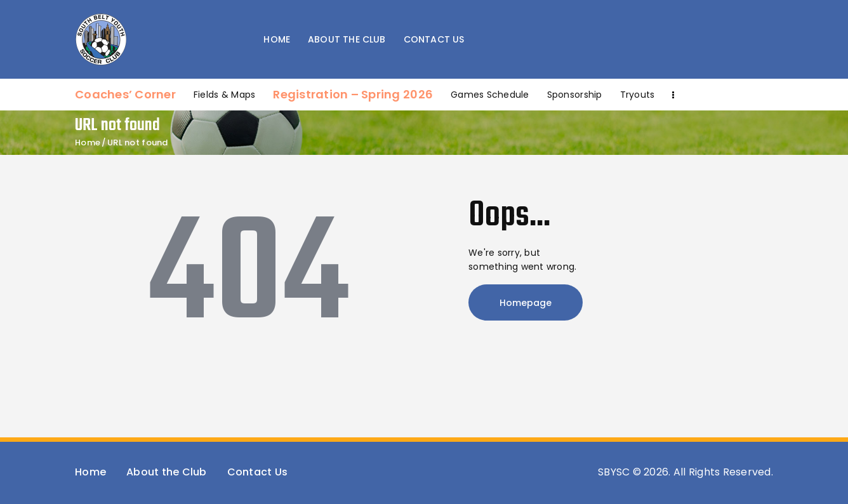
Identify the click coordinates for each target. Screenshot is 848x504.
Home (88, 143)
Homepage (526, 303)
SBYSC (614, 472)
